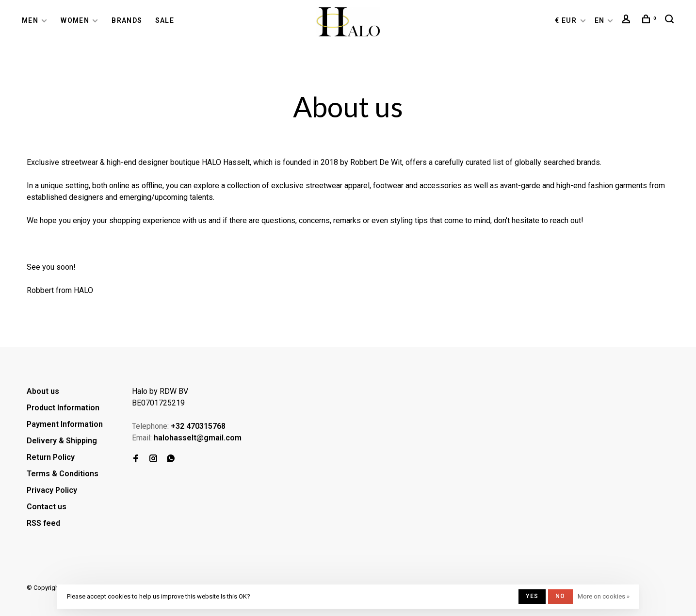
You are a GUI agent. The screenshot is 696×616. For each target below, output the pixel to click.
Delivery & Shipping (62, 441)
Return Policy (51, 457)
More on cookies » (604, 596)
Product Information (63, 408)
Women (75, 20)
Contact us (47, 507)
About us (43, 391)
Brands (127, 20)
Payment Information (65, 424)
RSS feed (43, 523)
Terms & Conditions (63, 474)
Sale (165, 20)
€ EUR (567, 20)
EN (600, 20)
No (560, 596)
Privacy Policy (52, 490)
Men (30, 20)
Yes (532, 596)
